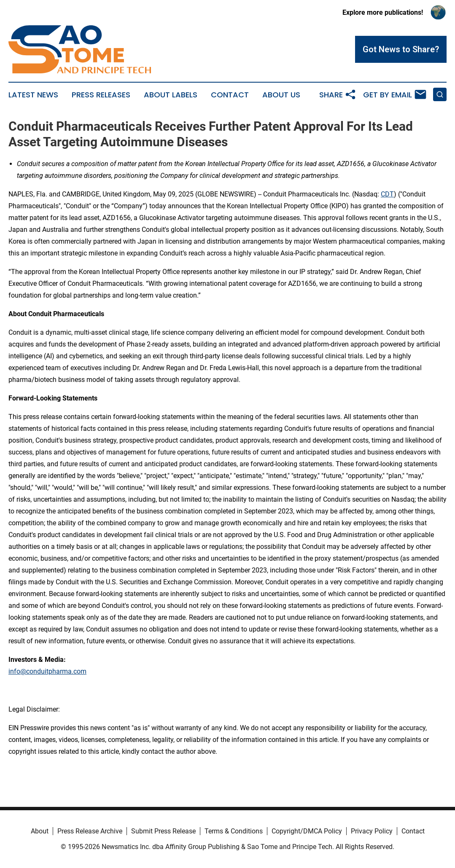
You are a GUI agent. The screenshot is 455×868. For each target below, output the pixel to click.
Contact (230, 95)
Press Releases (101, 95)
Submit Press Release (163, 831)
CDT (387, 194)
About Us (281, 95)
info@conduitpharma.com (47, 671)
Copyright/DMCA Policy (307, 831)
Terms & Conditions (234, 831)
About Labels (171, 95)
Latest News (33, 95)
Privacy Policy (372, 831)
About (40, 831)
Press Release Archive (90, 831)
